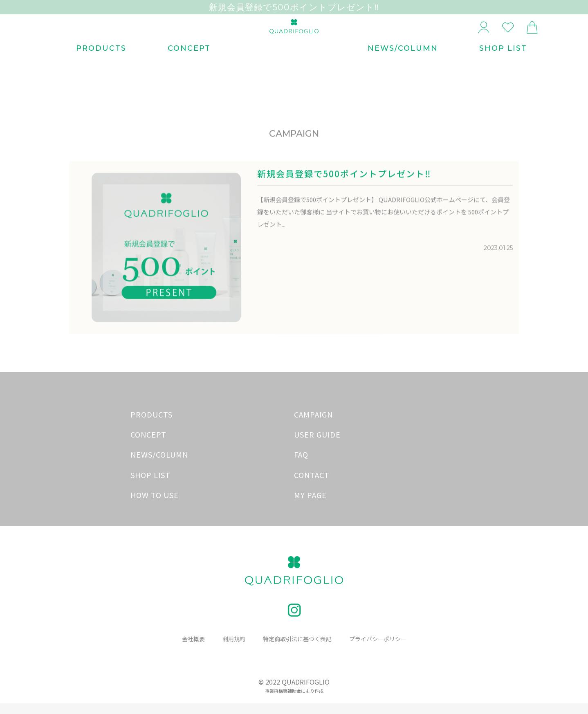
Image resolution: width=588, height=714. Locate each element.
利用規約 (230, 649)
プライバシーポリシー (382, 649)
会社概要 (188, 649)
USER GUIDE (317, 445)
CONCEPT (189, 65)
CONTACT (312, 485)
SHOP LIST (503, 65)
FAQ (301, 465)
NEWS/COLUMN (403, 65)
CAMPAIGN (313, 424)
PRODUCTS (101, 65)
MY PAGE (310, 505)
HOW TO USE (155, 505)
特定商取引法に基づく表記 (297, 649)
